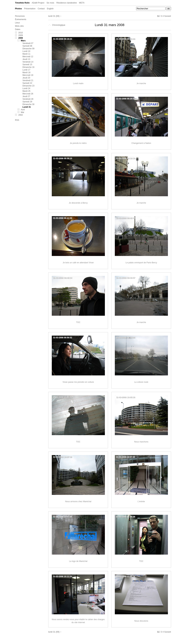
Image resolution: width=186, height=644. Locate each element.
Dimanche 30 (29, 104)
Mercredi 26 (28, 94)
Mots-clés (19, 26)
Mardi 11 (27, 54)
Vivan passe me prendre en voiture (78, 382)
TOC (78, 322)
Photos (19, 9)
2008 (21, 38)
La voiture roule (141, 382)
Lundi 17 (26, 70)
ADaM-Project (38, 3)
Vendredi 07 (28, 43)
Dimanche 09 (29, 49)
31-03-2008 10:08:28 (126, 517)
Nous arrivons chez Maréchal (78, 501)
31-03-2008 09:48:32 (126, 218)
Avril (23, 110)
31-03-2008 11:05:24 (126, 576)
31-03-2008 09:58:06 (126, 338)
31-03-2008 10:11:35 (63, 576)
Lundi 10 (26, 51)
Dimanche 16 (29, 67)
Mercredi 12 (28, 57)
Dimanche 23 (29, 86)
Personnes (20, 16)
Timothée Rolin (22, 3)
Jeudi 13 (26, 59)
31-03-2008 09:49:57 (126, 278)
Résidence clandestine (67, 3)
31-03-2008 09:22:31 (63, 99)
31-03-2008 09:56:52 (63, 338)
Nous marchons (141, 442)
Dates (18, 29)
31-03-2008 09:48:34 (63, 278)
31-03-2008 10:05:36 (126, 397)
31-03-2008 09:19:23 (63, 39)
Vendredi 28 (28, 99)
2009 (21, 35)
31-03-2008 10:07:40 (126, 457)
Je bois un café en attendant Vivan (78, 263)
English (50, 9)
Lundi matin (78, 83)
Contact (41, 9)
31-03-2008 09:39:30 (126, 158)
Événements (21, 19)
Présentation (30, 9)
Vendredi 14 (28, 62)
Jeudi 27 (26, 96)
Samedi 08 (27, 46)
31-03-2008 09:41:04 (63, 218)
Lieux (18, 23)
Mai (23, 112)
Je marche (141, 83)
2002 (21, 115)
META (82, 3)
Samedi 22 (27, 83)
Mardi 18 (27, 72)
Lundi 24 (26, 88)
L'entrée (141, 501)
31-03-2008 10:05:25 (63, 397)
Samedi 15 (27, 65)
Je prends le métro (78, 143)
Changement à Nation (141, 143)
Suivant (168, 16)
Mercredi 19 (28, 75)
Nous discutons (141, 621)
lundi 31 (52, 16)
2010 (21, 33)
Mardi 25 (27, 91)
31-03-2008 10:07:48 (63, 517)
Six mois (50, 3)
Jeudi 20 (26, 78)
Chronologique (57, 25)
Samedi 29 (27, 102)
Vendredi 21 (28, 80)
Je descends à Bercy (78, 203)
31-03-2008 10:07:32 (63, 457)
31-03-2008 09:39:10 (63, 158)
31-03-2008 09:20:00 (126, 39)
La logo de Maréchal (78, 561)
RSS (17, 120)
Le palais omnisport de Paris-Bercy (141, 263)
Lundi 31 (27, 107)
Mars (23, 41)
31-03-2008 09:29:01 (126, 99)
